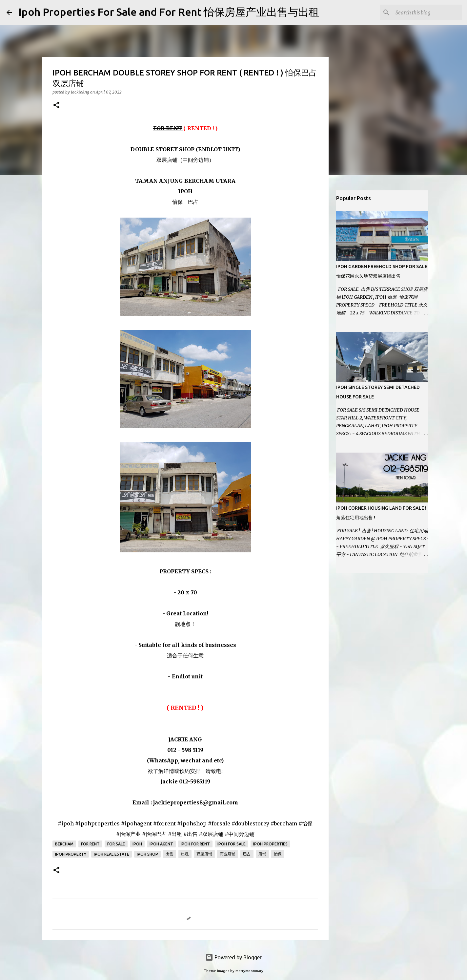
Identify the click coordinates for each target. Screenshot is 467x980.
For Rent (90, 844)
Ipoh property (71, 854)
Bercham (64, 844)
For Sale (116, 844)
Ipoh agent (161, 844)
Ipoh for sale (232, 844)
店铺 (262, 854)
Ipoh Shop (147, 854)
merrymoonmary (249, 971)
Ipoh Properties (270, 844)
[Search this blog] (427, 12)
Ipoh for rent (195, 844)
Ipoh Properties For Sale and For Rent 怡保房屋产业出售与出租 (169, 12)
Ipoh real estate (112, 854)
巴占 (247, 854)
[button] (56, 106)
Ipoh (137, 844)
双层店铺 (204, 854)
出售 (170, 854)
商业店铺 (228, 854)
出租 (185, 854)
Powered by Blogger (233, 957)
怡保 (278, 854)
